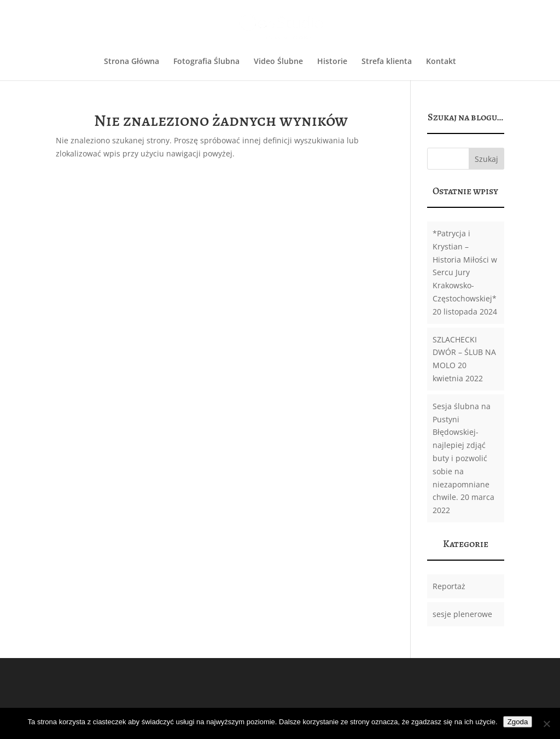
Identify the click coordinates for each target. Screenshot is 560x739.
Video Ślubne (278, 62)
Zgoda (518, 722)
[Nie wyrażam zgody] (546, 724)
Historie (332, 62)
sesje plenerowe (462, 614)
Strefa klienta (387, 62)
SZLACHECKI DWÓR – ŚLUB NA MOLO (464, 353)
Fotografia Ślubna (206, 62)
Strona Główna (132, 62)
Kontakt (441, 62)
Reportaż (449, 586)
